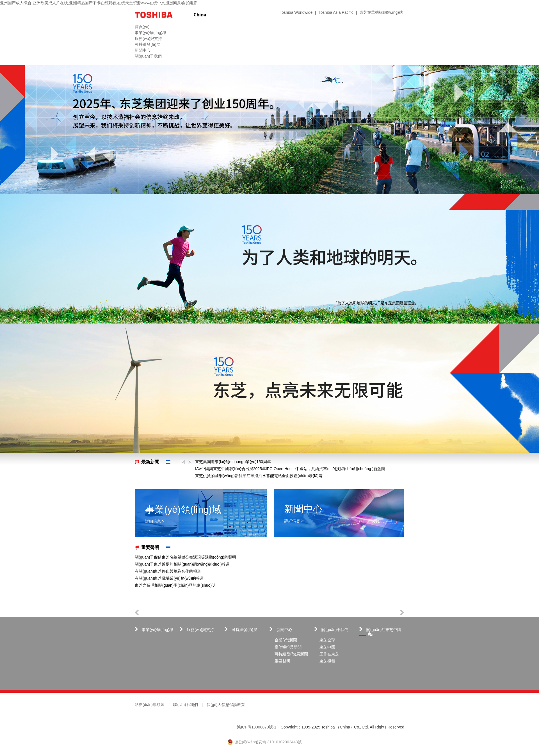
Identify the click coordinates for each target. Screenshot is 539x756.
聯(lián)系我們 (185, 705)
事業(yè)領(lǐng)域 (157, 630)
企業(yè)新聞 (286, 640)
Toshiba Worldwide (296, 12)
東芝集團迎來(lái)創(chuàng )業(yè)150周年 (233, 462)
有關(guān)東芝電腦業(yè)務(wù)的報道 (169, 578)
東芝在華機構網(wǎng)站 (381, 12)
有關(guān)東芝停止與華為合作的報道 (168, 571)
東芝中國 (327, 647)
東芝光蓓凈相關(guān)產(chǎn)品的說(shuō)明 (175, 585)
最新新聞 (150, 462)
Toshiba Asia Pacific (336, 12)
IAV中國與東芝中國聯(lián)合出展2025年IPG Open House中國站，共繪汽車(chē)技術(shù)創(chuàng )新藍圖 (290, 469)
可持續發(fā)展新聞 (291, 654)
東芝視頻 (327, 661)
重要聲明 (150, 547)
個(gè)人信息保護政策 (226, 705)
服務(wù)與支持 (200, 630)
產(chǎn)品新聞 (288, 647)
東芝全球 (327, 640)
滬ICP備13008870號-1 (257, 727)
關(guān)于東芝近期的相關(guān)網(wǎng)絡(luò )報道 (182, 564)
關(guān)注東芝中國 (384, 632)
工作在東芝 (329, 654)
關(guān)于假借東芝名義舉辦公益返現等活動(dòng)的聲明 (185, 557)
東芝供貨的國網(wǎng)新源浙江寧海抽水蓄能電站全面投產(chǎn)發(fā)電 (259, 476)
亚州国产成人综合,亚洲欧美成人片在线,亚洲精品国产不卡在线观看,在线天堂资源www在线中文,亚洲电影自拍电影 (99, 3)
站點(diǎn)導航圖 (150, 705)
